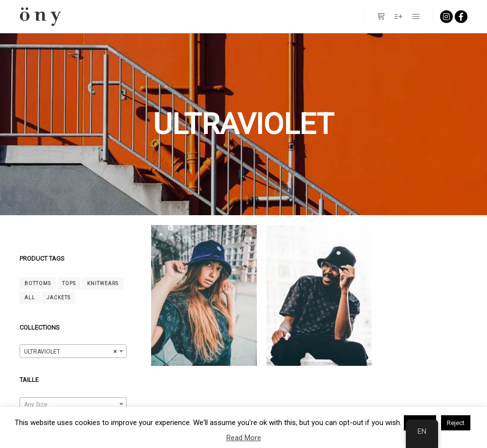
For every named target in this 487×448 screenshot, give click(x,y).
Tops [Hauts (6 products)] (69, 283)
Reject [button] (456, 423)
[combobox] (73, 351)
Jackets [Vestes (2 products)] (58, 298)
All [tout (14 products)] (30, 298)
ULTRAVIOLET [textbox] (70, 352)
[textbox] (73, 404)
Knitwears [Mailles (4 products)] (103, 283)
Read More (244, 438)
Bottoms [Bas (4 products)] (38, 283)
